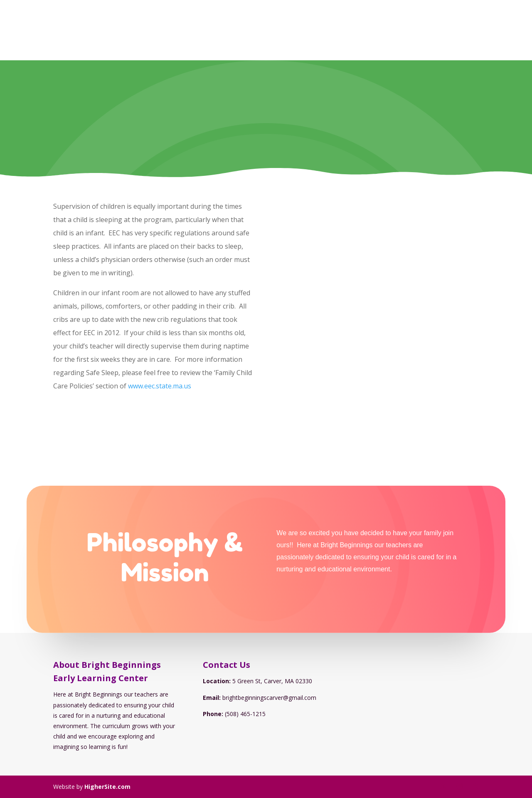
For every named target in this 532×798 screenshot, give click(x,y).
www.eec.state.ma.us (160, 386)
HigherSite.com (107, 787)
